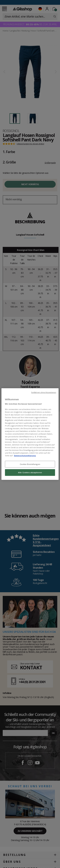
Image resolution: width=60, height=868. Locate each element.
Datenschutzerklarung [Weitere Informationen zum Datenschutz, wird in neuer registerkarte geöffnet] (25, 456)
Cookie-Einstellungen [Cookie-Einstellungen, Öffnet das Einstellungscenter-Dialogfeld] (30, 464)
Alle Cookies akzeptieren (30, 472)
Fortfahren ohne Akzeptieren (44, 392)
